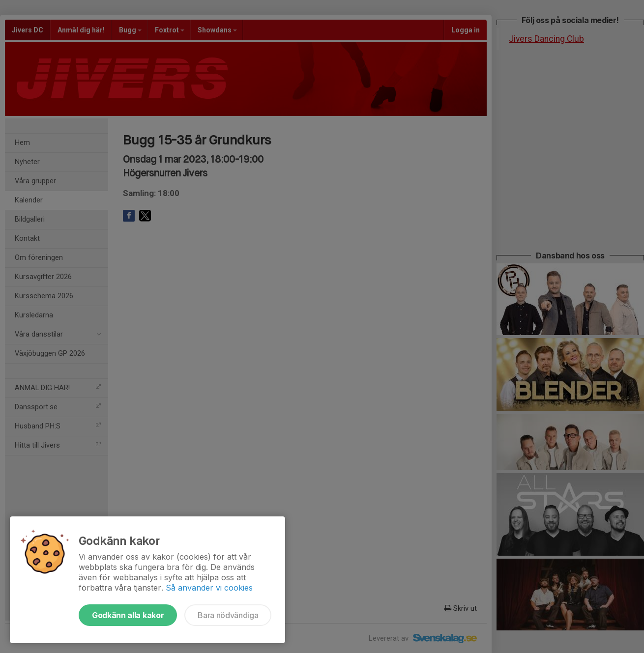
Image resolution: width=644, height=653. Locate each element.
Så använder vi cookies (209, 588)
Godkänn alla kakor (128, 615)
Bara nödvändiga (228, 615)
